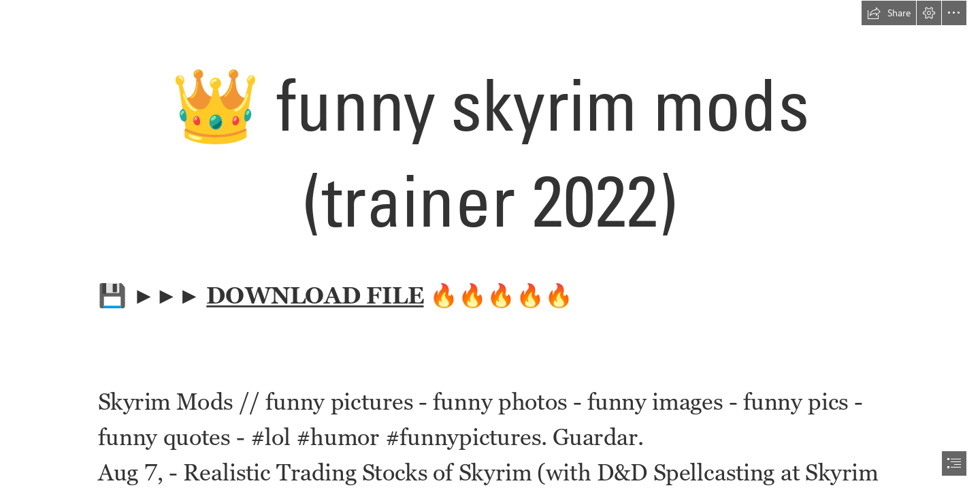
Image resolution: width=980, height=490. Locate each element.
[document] (490, 245)
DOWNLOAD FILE (315, 295)
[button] (889, 13)
